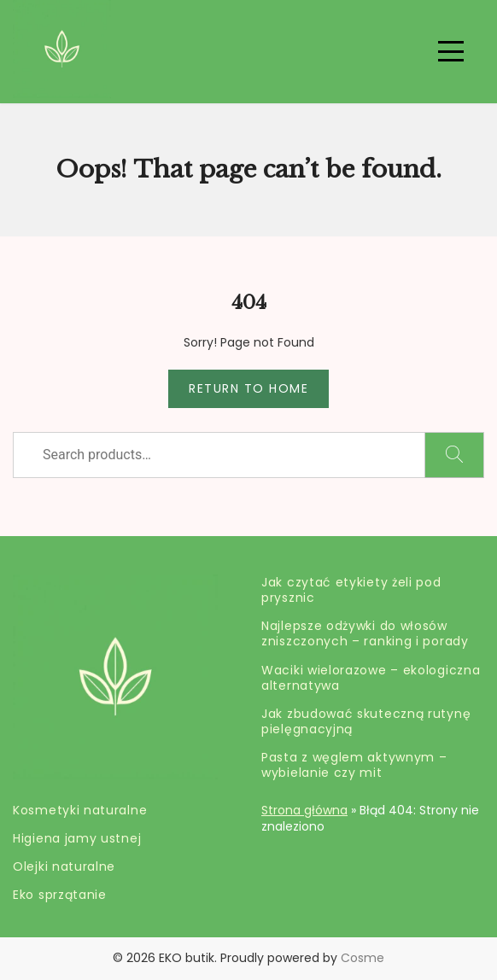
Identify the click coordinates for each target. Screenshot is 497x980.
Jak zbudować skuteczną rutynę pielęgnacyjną (366, 721)
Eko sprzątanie (60, 895)
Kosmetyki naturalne (80, 810)
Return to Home (248, 388)
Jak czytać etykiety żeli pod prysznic (351, 590)
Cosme (363, 958)
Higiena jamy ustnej (77, 838)
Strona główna (304, 810)
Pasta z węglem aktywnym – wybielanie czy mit (354, 765)
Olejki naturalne (64, 866)
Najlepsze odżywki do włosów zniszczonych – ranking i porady (365, 633)
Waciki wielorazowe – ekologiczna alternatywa (371, 678)
